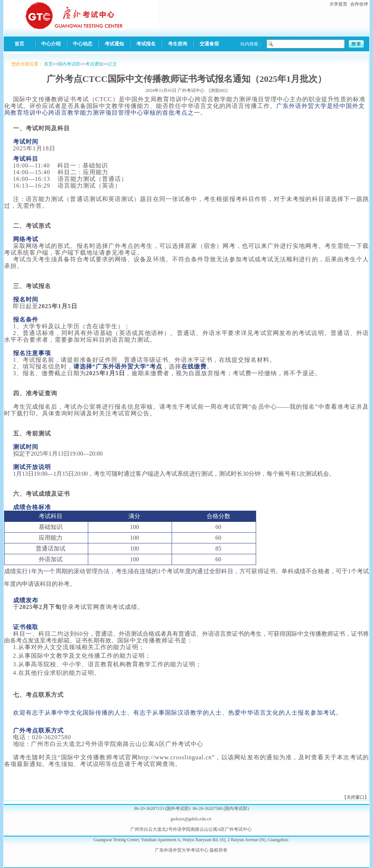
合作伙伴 (359, 4)
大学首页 (338, 4)
